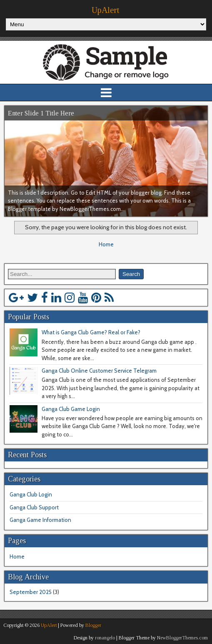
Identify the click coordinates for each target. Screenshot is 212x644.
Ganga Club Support (34, 507)
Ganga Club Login (31, 494)
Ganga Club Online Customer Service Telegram (99, 371)
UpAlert (105, 10)
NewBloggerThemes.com (182, 638)
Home (106, 244)
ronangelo (105, 638)
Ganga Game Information (40, 520)
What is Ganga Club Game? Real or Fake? (91, 332)
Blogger (93, 625)
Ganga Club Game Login (71, 409)
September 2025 (31, 592)
